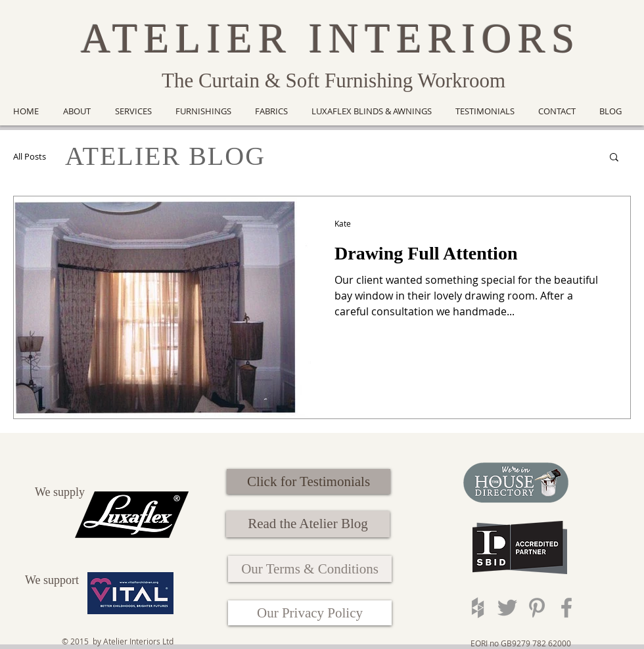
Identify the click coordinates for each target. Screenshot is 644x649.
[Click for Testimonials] (309, 481)
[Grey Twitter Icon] (507, 608)
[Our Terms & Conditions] (310, 569)
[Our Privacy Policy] (310, 613)
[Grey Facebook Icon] (566, 608)
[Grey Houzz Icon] (478, 608)
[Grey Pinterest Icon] (537, 608)
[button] (614, 158)
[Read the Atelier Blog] (308, 524)
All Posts (30, 156)
